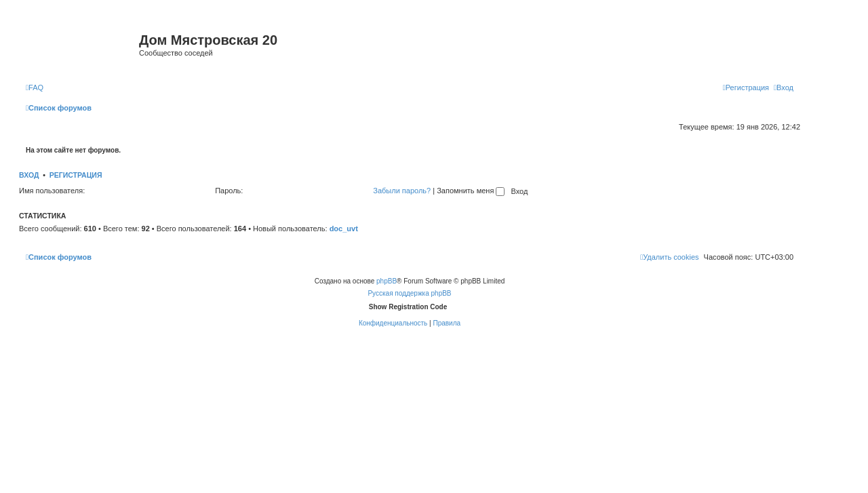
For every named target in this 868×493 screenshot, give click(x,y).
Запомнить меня (471, 191)
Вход (29, 175)
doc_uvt (344, 229)
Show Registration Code (408, 307)
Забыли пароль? (402, 191)
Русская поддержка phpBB (409, 293)
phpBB (387, 281)
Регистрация (76, 175)
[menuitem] (35, 87)
